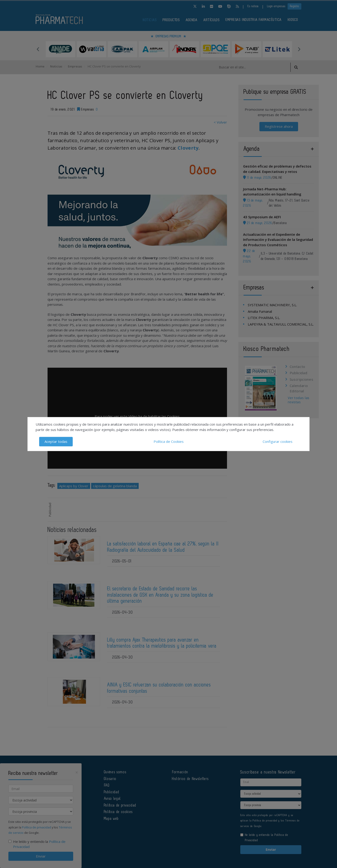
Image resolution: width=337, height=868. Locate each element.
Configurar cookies (278, 441)
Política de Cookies (169, 441)
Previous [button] (38, 49)
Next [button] (299, 49)
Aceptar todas (56, 441)
